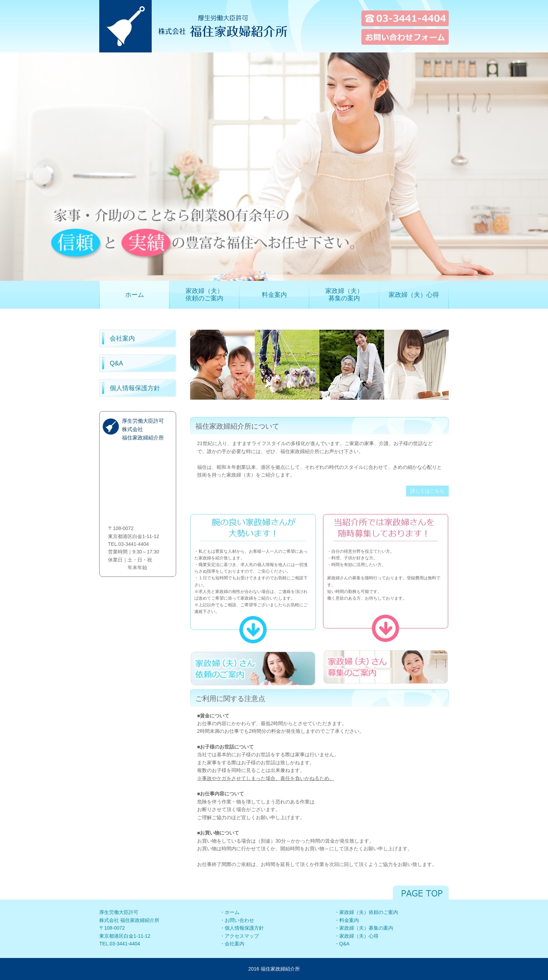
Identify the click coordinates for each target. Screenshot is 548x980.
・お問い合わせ (237, 920)
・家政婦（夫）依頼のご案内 (366, 912)
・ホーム (230, 912)
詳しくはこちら (427, 491)
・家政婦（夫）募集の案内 (364, 928)
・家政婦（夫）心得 (356, 936)
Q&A (116, 363)
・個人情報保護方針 (242, 928)
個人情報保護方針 (135, 388)
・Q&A (342, 944)
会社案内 (122, 338)
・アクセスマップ (239, 936)
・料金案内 (347, 920)
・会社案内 (232, 944)
